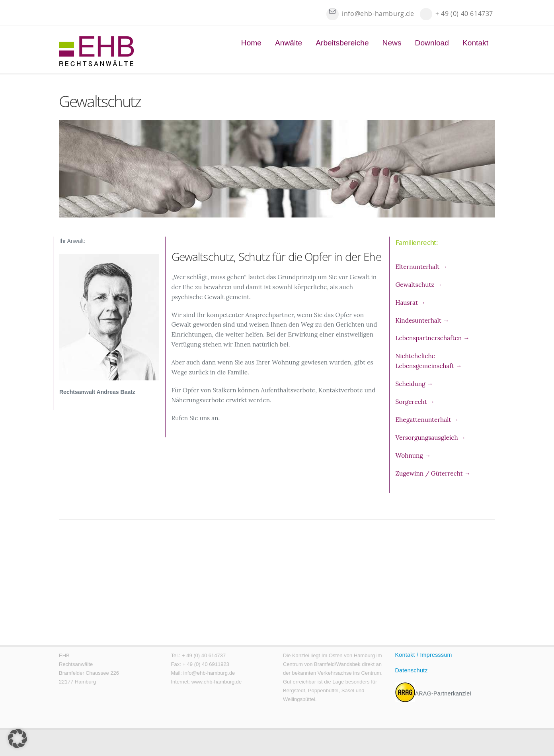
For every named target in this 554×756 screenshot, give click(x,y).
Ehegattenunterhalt (427, 420)
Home (251, 43)
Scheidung (414, 384)
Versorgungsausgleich (431, 438)
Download (432, 43)
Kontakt (475, 43)
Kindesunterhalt (422, 320)
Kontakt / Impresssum (424, 655)
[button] (18, 738)
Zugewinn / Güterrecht (433, 473)
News (392, 43)
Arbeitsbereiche (342, 43)
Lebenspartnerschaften (433, 338)
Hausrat (411, 303)
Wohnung (413, 455)
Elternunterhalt (421, 267)
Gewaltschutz (419, 285)
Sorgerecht (415, 402)
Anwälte (289, 43)
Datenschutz (412, 670)
